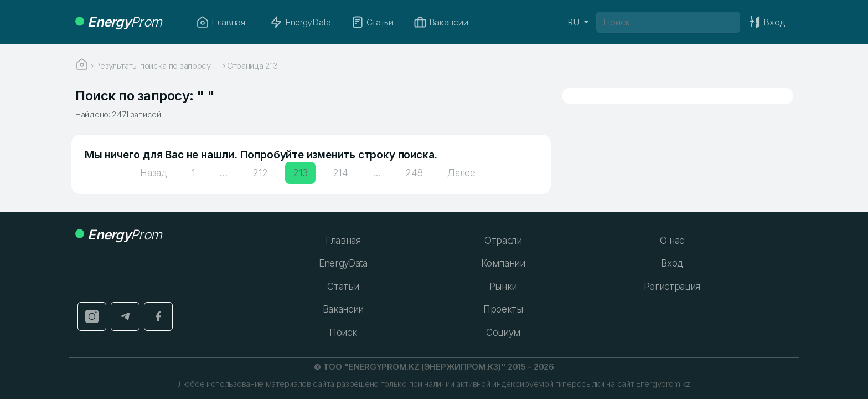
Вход (672, 263)
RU (575, 22)
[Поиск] (668, 22)
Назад (153, 173)
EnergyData (300, 22)
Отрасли (503, 241)
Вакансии (441, 22)
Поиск (343, 332)
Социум (503, 332)
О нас (672, 241)
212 (260, 173)
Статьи (372, 22)
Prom (118, 22)
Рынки (503, 287)
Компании (503, 263)
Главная (221, 22)
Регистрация (672, 287)
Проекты (503, 309)
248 (414, 173)
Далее (461, 173)
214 (340, 173)
